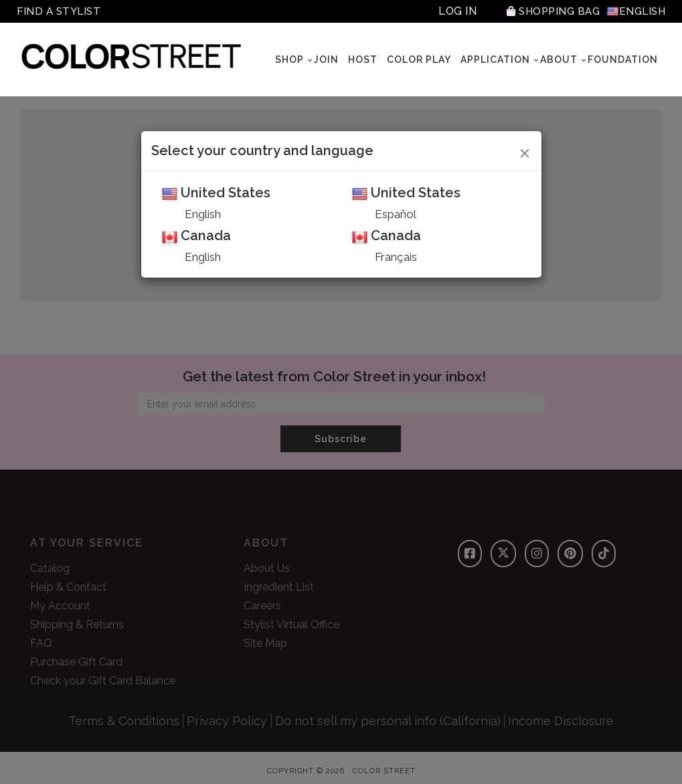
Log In (450, 11)
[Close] (525, 151)
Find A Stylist (61, 11)
